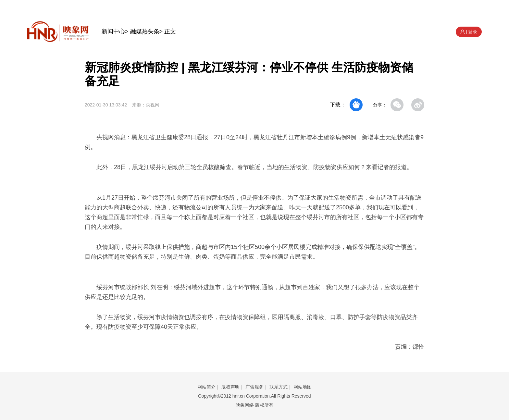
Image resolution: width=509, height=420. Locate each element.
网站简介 (206, 387)
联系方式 (279, 387)
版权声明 (230, 387)
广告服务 (255, 387)
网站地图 (303, 387)
